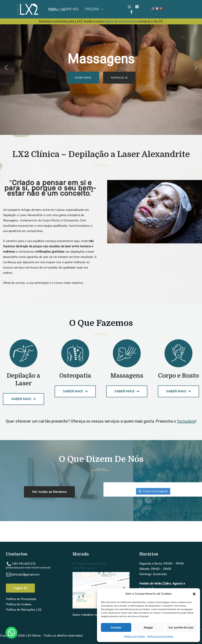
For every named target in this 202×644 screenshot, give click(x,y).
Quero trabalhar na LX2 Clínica (93, 615)
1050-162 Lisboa (84, 568)
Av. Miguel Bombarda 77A (89, 564)
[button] (194, 594)
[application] (101, 9)
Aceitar (116, 627)
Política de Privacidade (160, 636)
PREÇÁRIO (94, 9)
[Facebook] (131, 12)
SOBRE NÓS (70, 9)
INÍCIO (52, 9)
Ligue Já (20, 588)
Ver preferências (181, 627)
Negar (148, 627)
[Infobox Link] (24, 366)
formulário (186, 421)
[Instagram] (137, 7)
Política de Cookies (135, 636)
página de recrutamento (121, 21)
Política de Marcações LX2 (24, 610)
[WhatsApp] (130, 7)
